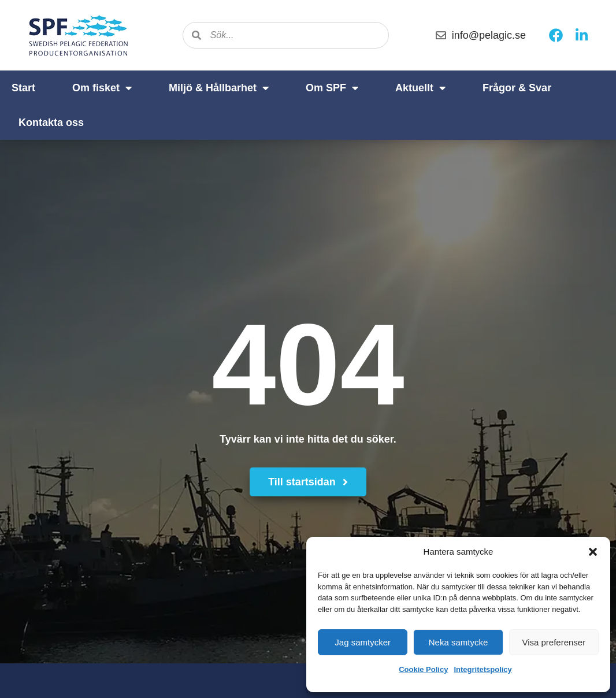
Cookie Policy (423, 669)
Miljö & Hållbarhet (219, 88)
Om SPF (332, 88)
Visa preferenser (554, 642)
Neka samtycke (459, 642)
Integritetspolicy (483, 669)
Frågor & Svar (517, 88)
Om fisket (102, 88)
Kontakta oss (51, 122)
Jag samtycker (363, 642)
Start (23, 88)
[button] (593, 552)
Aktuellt (420, 88)
